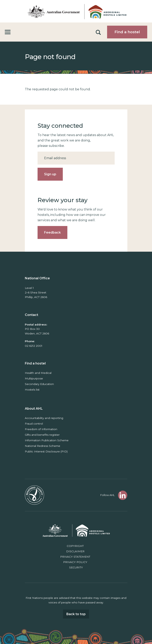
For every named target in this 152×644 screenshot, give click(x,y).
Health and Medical (38, 373)
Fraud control (34, 424)
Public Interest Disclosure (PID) (46, 451)
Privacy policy (75, 562)
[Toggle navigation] (8, 32)
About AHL (34, 409)
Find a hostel (127, 32)
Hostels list (32, 390)
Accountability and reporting (44, 418)
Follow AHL (107, 495)
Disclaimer (75, 551)
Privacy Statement (75, 557)
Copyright (75, 546)
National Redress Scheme (43, 446)
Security (76, 567)
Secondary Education (39, 384)
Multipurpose (34, 378)
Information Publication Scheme (47, 440)
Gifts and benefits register (42, 435)
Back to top (76, 614)
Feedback (52, 232)
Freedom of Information (41, 429)
